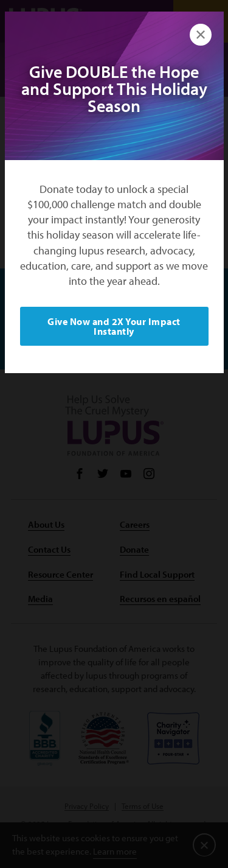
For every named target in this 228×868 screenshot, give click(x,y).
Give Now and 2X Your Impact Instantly (114, 326)
